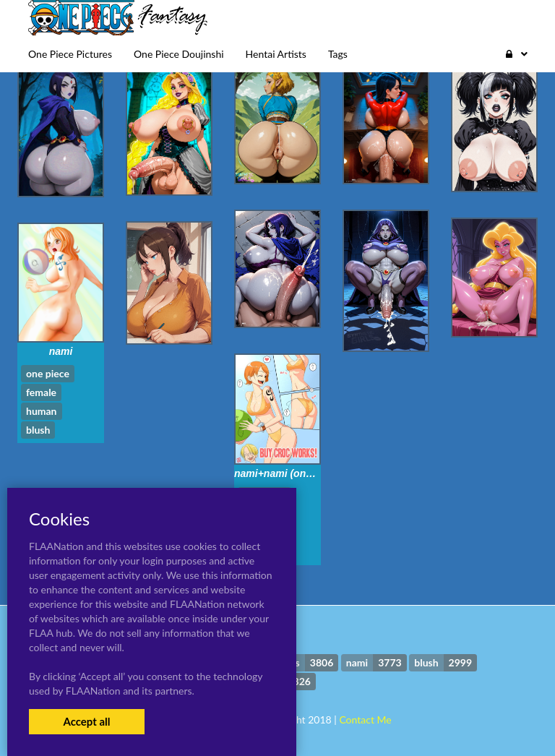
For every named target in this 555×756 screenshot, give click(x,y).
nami (61, 351)
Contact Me (365, 720)
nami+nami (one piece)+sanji (303, 473)
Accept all (86, 721)
